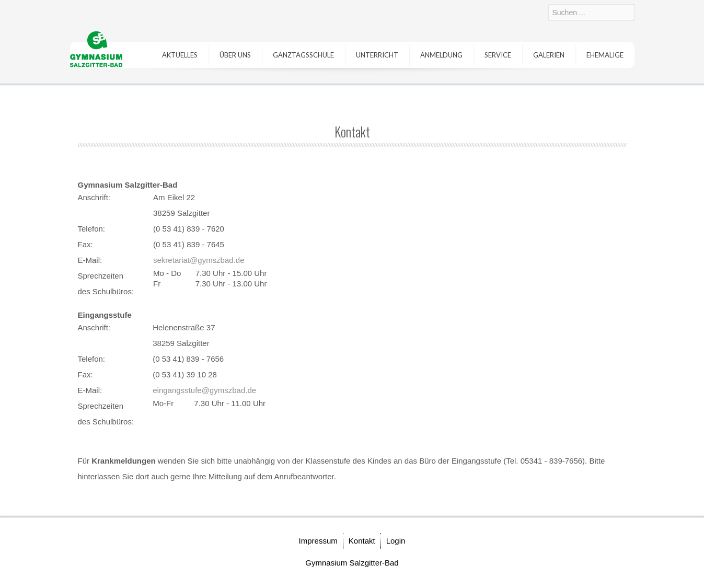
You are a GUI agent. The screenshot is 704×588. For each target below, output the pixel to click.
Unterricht (377, 55)
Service (498, 55)
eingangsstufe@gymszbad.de (204, 390)
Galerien (549, 55)
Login (396, 541)
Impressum (318, 541)
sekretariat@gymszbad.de (199, 260)
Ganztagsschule (303, 55)
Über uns (235, 55)
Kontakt (362, 541)
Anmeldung (441, 55)
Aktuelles (180, 55)
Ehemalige (605, 55)
